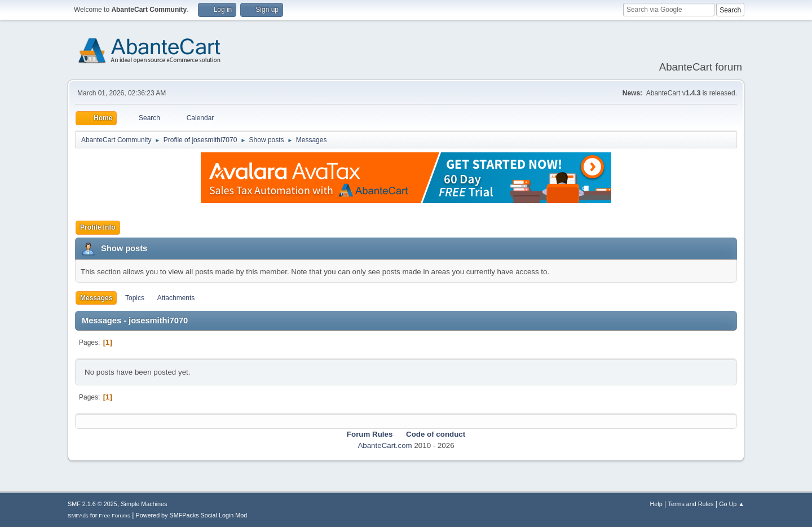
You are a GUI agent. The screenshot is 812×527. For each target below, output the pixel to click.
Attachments (176, 298)
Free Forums (114, 515)
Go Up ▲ (732, 504)
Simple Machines (144, 504)
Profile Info (98, 227)
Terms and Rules (691, 504)
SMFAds (78, 515)
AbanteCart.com (385, 445)
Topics (135, 298)
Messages (96, 298)
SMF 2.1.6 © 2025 (92, 504)
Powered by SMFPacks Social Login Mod (192, 515)
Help (656, 504)
